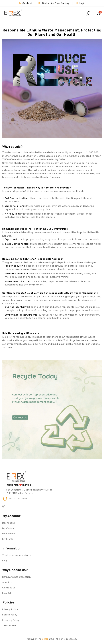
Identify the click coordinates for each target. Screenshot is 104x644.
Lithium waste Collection (16, 577)
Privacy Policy (10, 609)
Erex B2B (7, 593)
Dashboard (9, 523)
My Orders (8, 528)
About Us (7, 582)
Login (81, 3)
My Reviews (9, 534)
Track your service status (17, 555)
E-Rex (45, 639)
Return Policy (10, 615)
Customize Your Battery (54, 3)
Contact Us (9, 588)
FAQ (5, 561)
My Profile (8, 539)
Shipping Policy (11, 620)
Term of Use (9, 625)
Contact (25, 3)
